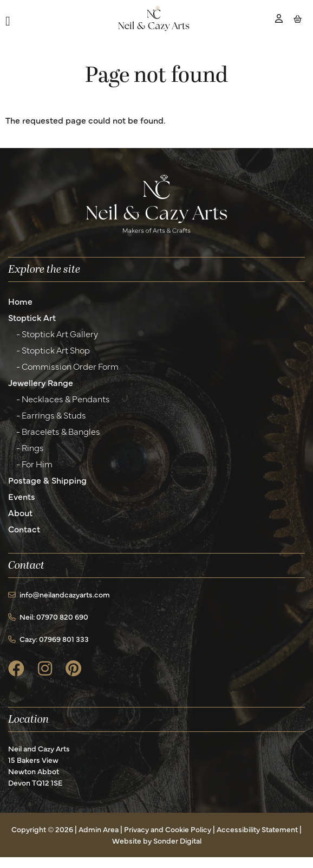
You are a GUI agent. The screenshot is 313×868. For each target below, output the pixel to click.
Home (20, 301)
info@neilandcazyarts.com (59, 594)
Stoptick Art (32, 317)
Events (22, 496)
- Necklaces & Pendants (63, 398)
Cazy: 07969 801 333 (48, 639)
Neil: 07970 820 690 (48, 616)
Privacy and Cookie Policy (168, 829)
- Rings (30, 447)
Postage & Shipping (47, 480)
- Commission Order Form (67, 366)
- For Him (34, 464)
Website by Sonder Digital (157, 840)
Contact (24, 529)
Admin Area (99, 829)
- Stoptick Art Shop (53, 350)
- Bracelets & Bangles (58, 431)
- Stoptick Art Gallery (57, 333)
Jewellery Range (41, 382)
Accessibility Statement (257, 829)
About (20, 512)
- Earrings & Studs (51, 415)
